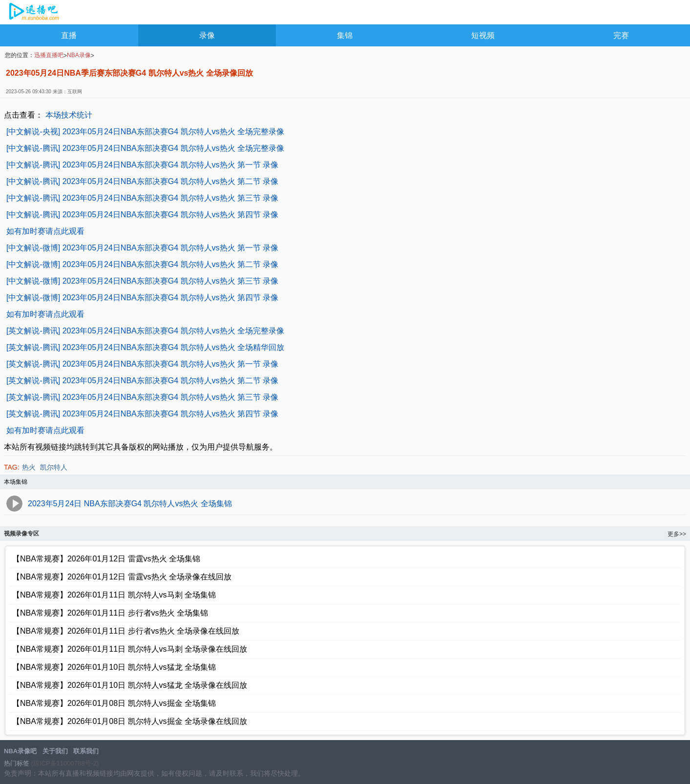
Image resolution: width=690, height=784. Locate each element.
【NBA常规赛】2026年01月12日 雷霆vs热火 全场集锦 (106, 559)
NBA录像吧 (33, 13)
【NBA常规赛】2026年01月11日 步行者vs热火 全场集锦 (110, 613)
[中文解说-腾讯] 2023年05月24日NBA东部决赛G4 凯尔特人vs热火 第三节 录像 (142, 198)
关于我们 (55, 751)
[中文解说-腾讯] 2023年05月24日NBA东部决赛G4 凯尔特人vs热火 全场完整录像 (145, 148)
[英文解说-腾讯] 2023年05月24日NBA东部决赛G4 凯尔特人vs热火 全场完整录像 (145, 331)
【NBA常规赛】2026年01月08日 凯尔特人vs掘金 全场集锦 (114, 703)
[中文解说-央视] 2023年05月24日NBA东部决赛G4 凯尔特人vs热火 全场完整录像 (145, 132)
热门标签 (17, 763)
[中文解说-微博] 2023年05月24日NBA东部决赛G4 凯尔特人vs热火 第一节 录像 (142, 248)
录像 (207, 35)
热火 (29, 467)
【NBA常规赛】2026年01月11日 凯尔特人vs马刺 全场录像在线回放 (130, 649)
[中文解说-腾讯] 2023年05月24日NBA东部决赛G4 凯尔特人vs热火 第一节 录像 (142, 165)
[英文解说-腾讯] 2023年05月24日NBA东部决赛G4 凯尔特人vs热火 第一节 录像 (142, 364)
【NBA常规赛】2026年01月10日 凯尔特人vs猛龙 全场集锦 (114, 667)
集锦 (345, 35)
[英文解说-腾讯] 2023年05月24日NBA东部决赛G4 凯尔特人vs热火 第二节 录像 (142, 381)
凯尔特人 (54, 467)
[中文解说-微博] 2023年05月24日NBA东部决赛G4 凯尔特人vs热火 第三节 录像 (142, 281)
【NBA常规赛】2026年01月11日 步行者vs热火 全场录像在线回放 (126, 631)
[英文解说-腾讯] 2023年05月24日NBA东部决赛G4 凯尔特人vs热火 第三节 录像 (142, 397)
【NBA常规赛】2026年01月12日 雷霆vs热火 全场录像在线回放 (122, 577)
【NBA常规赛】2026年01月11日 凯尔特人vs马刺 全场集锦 (114, 595)
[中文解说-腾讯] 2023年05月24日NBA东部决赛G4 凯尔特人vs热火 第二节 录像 (142, 181)
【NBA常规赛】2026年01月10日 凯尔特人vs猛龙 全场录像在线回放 (130, 685)
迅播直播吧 (49, 55)
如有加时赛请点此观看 (45, 231)
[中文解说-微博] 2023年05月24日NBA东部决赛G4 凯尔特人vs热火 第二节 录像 (142, 264)
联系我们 (86, 751)
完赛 (621, 35)
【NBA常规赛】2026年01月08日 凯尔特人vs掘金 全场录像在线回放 (130, 721)
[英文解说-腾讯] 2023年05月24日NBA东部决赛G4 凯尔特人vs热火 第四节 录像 (142, 414)
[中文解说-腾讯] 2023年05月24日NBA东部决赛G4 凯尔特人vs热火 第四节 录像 (142, 215)
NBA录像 (79, 55)
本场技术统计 (69, 115)
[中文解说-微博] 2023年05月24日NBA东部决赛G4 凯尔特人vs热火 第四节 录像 (142, 298)
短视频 (483, 35)
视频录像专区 (21, 534)
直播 (69, 35)
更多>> (677, 534)
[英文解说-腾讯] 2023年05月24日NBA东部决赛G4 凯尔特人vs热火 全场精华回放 (145, 347)
